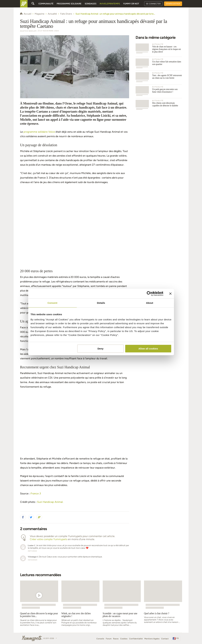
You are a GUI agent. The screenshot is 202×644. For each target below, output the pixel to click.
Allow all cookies (148, 349)
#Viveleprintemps (110, 4)
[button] (23, 517)
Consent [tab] (52, 303)
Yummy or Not (131, 4)
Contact (165, 639)
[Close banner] (170, 294)
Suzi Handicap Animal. (50, 502)
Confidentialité (136, 639)
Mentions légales (152, 639)
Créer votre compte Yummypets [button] (49, 539)
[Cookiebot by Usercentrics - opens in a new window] (149, 294)
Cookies (124, 639)
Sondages (91, 4)
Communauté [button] (46, 4)
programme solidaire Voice (39, 132)
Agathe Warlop (28, 31)
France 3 (36, 494)
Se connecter (153, 4)
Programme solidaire (69, 4)
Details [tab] (101, 303)
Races (116, 639)
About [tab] (150, 303)
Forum (109, 639)
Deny (101, 349)
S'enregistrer (173, 4)
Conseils (100, 639)
